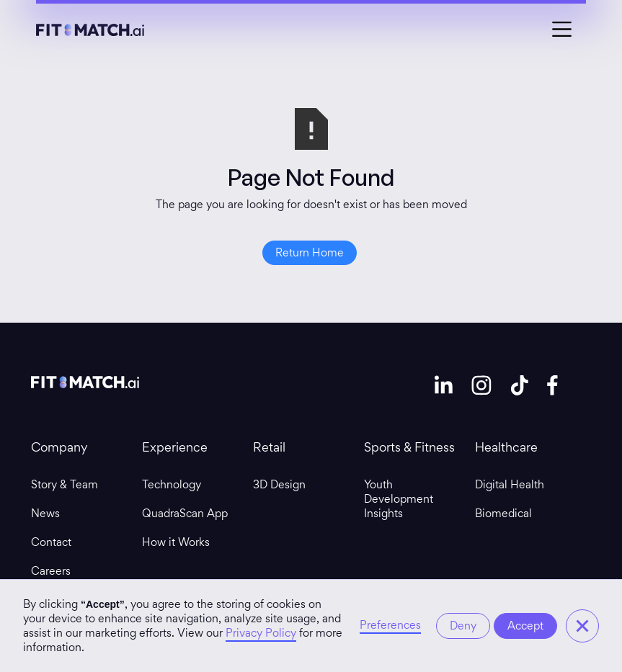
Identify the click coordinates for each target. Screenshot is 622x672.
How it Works (176, 542)
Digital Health (510, 485)
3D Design (279, 485)
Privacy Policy (261, 633)
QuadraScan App (185, 514)
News (45, 514)
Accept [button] (525, 626)
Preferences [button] (390, 625)
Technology (172, 485)
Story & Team (65, 485)
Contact (51, 542)
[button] (582, 626)
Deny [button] (463, 626)
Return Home (310, 252)
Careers (51, 571)
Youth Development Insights (399, 499)
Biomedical (503, 514)
